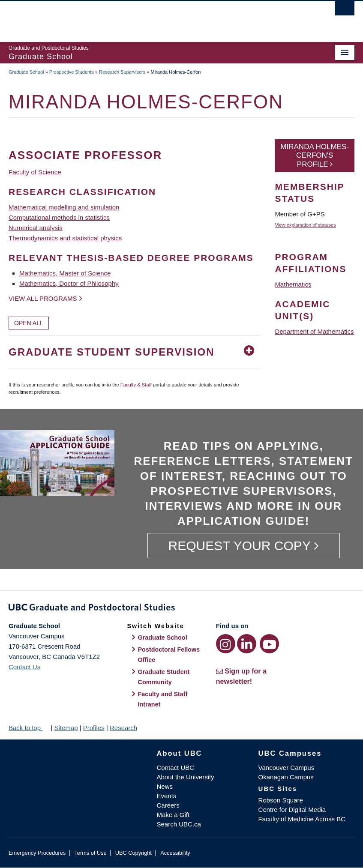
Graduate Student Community (164, 677)
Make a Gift (173, 815)
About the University (186, 777)
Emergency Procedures (37, 853)
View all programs (43, 298)
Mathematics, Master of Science (65, 273)
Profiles (94, 728)
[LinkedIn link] (247, 644)
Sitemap (66, 728)
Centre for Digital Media (292, 810)
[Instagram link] (226, 644)
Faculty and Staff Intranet (163, 699)
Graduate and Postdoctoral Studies (181, 609)
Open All (29, 323)
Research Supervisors (122, 72)
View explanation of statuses (305, 225)
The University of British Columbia (156, 18)
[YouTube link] (269, 644)
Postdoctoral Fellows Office (169, 655)
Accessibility (175, 853)
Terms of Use (90, 853)
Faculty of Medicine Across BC (302, 819)
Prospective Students (72, 72)
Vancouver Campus (286, 768)
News (165, 786)
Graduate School (26, 72)
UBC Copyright (133, 853)
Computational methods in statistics (59, 217)
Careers (168, 805)
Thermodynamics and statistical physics (65, 238)
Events (167, 796)
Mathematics (293, 284)
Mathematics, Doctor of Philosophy (69, 283)
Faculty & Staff (136, 385)
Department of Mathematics (314, 331)
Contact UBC (176, 768)
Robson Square (281, 800)
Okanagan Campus (286, 777)
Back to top (29, 728)
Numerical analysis (36, 228)
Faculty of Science (35, 172)
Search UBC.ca (179, 824)
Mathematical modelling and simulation (64, 207)
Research (123, 728)
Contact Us (24, 667)
